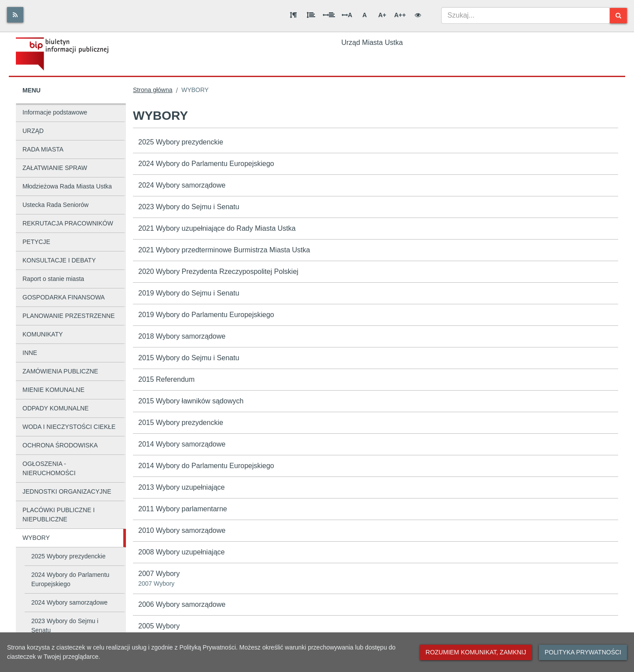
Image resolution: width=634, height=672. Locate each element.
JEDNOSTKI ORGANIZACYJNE (67, 491)
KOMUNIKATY (43, 334)
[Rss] (15, 15)
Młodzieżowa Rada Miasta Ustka (67, 186)
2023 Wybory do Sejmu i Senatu (65, 626)
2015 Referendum (166, 379)
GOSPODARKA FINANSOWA (64, 297)
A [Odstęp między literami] (347, 15)
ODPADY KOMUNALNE (55, 408)
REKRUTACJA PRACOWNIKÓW (68, 223)
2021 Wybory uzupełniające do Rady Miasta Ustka (217, 228)
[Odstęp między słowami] (329, 15)
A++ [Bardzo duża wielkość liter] (400, 15)
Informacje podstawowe (55, 112)
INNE (30, 353)
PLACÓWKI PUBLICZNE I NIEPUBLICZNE (59, 515)
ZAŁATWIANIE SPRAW (55, 168)
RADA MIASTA (43, 149)
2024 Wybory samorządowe (69, 602)
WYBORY (36, 538)
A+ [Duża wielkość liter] (382, 15)
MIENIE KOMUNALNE (53, 390)
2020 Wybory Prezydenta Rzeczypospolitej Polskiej (218, 271)
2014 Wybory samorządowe (182, 444)
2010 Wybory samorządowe (182, 530)
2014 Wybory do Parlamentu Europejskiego (206, 466)
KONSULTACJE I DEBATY (59, 260)
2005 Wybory (159, 626)
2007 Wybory (376, 579)
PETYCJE (36, 242)
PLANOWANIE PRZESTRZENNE (69, 316)
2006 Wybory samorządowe (182, 604)
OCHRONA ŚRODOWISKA (60, 445)
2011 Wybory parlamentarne (183, 509)
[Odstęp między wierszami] (311, 15)
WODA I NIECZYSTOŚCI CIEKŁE (69, 427)
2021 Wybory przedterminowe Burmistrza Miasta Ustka (224, 250)
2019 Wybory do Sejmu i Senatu (189, 293)
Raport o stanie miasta (53, 279)
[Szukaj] (618, 16)
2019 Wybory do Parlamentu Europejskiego (206, 315)
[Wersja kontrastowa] (418, 15)
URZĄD (33, 131)
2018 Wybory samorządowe (182, 336)
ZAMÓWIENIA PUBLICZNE (60, 371)
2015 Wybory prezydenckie (181, 423)
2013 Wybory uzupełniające (181, 487)
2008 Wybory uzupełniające (181, 552)
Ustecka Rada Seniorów (55, 205)
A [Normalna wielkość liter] (365, 15)
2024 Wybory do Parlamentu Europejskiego (70, 579)
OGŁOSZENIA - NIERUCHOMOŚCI (49, 468)
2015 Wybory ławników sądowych (191, 401)
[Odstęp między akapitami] (293, 15)
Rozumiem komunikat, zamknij (476, 652)
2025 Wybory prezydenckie (68, 556)
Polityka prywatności (583, 652)
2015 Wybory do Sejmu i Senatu (189, 358)
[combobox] (525, 15)
